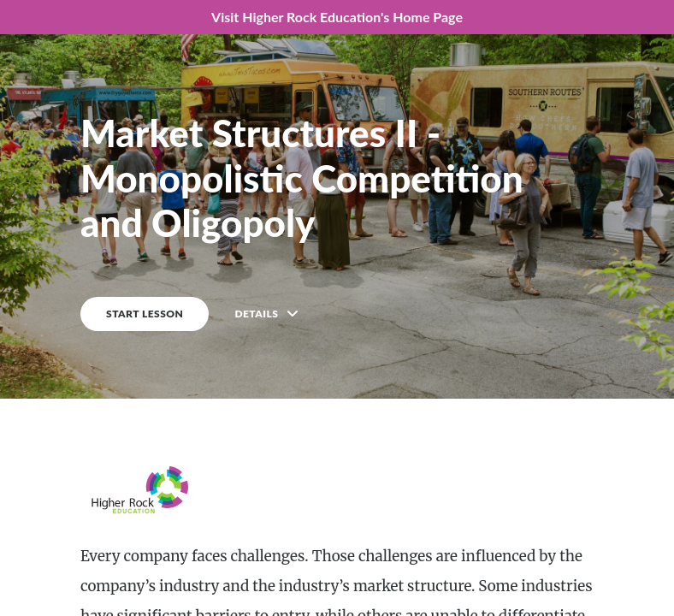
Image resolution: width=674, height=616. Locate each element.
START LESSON (145, 314)
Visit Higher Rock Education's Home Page (337, 17)
